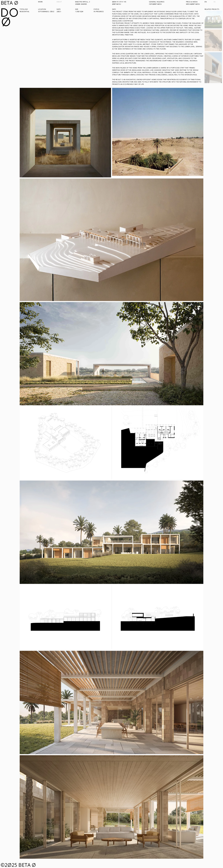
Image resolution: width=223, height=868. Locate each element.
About (59, 2)
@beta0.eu (117, 4)
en (206, 2)
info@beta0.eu (155, 4)
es (215, 2)
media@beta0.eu (193, 4)
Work (40, 2)
